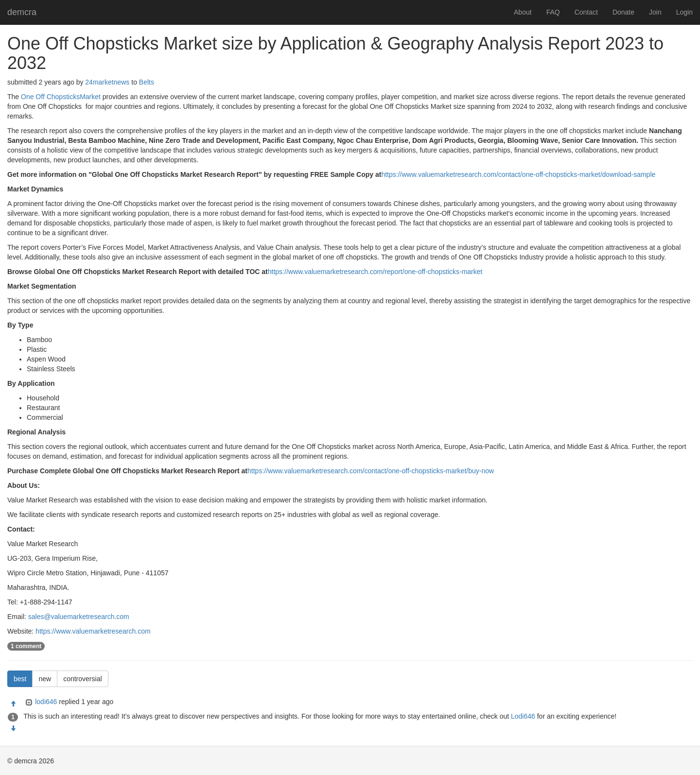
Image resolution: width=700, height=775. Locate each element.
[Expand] (28, 703)
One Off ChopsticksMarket (61, 97)
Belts (147, 82)
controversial (82, 679)
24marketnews (107, 82)
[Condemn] (13, 729)
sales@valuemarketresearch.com (79, 617)
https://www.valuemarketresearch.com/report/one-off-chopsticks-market (375, 272)
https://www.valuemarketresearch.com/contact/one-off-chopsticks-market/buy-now (371, 471)
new (45, 679)
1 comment (26, 646)
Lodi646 (523, 716)
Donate (623, 12)
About (523, 12)
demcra (22, 12)
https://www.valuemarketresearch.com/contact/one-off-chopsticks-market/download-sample (518, 174)
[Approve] (13, 704)
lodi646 (46, 702)
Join (655, 12)
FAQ (553, 12)
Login (684, 12)
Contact (586, 12)
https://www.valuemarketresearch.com (93, 631)
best (20, 679)
